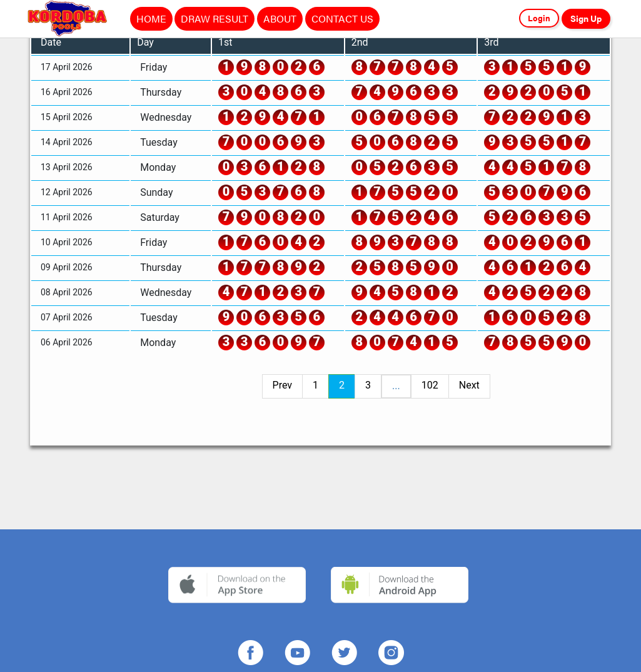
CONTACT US (342, 18)
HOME (151, 18)
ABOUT (280, 18)
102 (430, 385)
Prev (283, 385)
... (396, 386)
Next (469, 385)
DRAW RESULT (215, 18)
